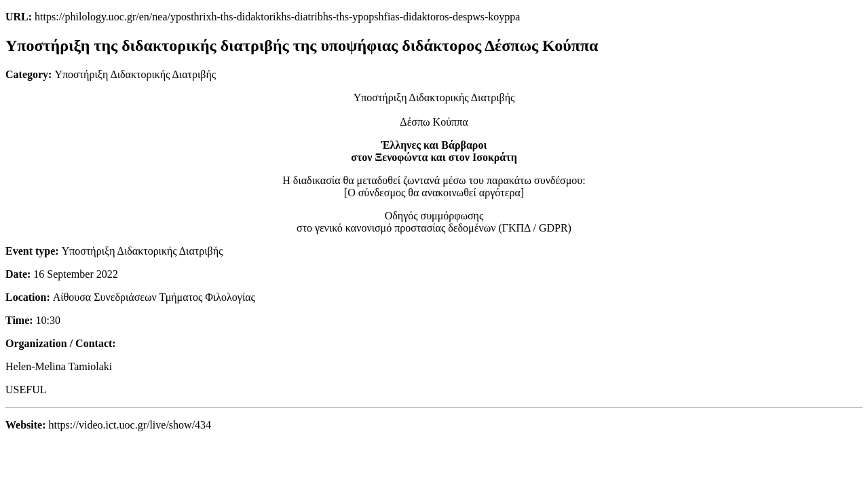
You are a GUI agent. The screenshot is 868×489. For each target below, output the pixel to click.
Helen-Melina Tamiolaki (59, 366)
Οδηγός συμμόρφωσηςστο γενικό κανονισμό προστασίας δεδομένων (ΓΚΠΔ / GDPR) (434, 222)
